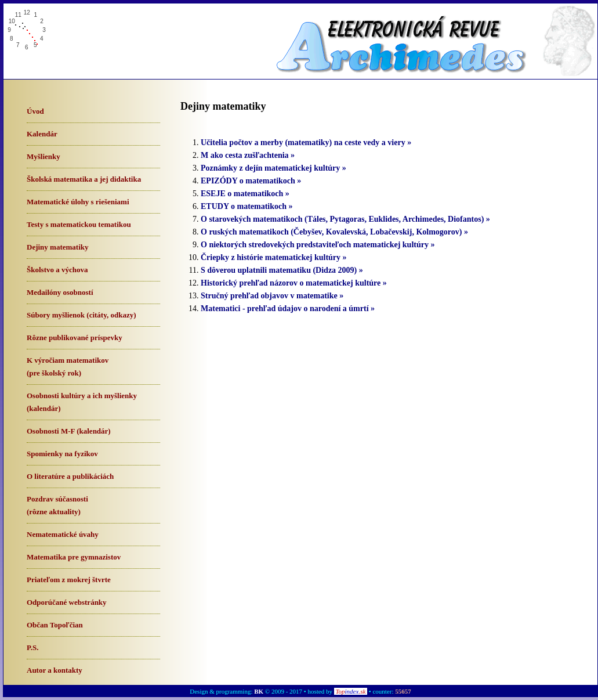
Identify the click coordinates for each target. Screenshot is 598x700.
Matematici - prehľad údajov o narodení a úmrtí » (288, 308)
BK (259, 691)
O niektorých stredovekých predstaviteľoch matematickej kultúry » (318, 245)
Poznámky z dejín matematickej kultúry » (273, 168)
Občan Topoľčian (55, 625)
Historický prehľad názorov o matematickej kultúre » (294, 283)
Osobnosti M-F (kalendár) (69, 431)
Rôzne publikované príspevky (75, 338)
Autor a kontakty (55, 670)
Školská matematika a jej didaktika (84, 179)
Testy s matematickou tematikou (79, 224)
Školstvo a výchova (57, 270)
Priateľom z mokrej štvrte (69, 580)
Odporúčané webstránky (67, 602)
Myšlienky (44, 156)
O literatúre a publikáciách (70, 476)
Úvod (35, 111)
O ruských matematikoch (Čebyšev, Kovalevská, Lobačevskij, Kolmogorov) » (334, 232)
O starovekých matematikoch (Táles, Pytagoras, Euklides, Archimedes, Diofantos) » (345, 219)
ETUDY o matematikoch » (247, 206)
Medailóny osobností (60, 292)
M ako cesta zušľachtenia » (248, 155)
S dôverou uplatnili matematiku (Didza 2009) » (282, 270)
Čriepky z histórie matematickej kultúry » (274, 257)
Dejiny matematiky (58, 247)
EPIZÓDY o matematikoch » (251, 181)
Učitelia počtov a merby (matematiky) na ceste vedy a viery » (306, 142)
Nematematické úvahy (63, 534)
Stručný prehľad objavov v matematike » (272, 296)
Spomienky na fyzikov (62, 454)
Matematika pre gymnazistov (74, 557)
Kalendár (42, 134)
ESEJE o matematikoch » (245, 194)
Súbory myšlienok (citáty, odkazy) (81, 315)
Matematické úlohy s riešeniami (78, 202)
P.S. (32, 647)
